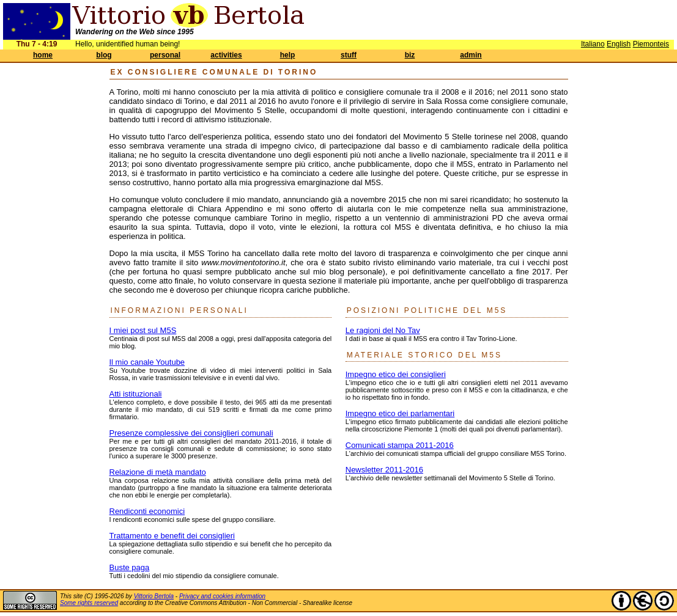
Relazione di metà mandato (158, 472)
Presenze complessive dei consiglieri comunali (191, 433)
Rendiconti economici (147, 511)
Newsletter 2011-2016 (384, 470)
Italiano (593, 44)
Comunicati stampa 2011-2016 (400, 445)
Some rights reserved (89, 603)
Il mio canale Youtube (147, 362)
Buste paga (130, 567)
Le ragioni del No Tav (383, 330)
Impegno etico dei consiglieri (396, 374)
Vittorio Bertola (154, 596)
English (619, 44)
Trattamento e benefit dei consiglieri (172, 536)
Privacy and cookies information (222, 596)
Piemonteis (651, 44)
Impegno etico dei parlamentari (400, 413)
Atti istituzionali (136, 394)
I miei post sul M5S (143, 330)
